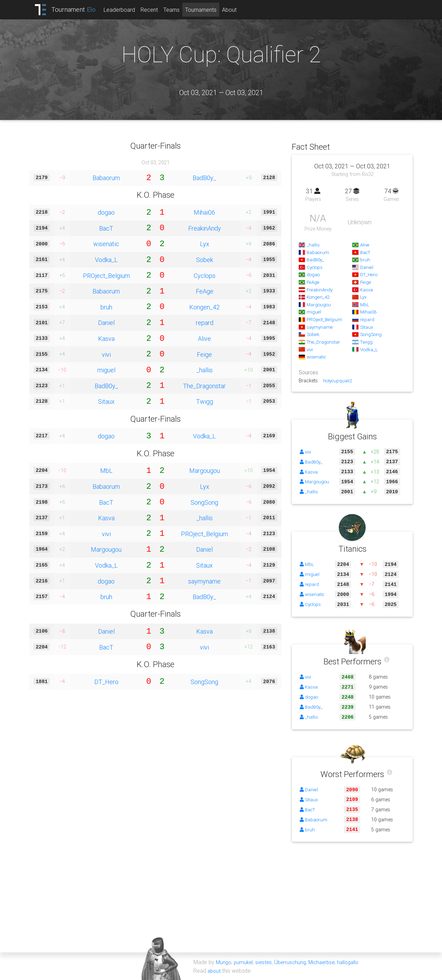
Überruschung (294, 962)
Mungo (224, 962)
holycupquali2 (339, 381)
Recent (155, 10)
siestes (266, 962)
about (215, 970)
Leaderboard (125, 10)
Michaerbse (327, 962)
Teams (177, 10)
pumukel (245, 962)
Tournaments (207, 10)
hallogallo (355, 962)
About (235, 10)
